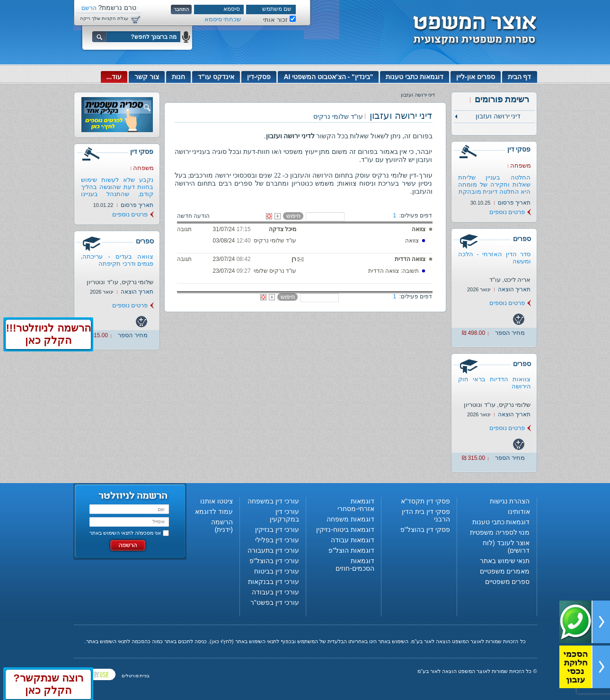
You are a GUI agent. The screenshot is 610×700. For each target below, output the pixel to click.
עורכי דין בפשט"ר (275, 602)
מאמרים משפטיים (505, 571)
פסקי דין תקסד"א (425, 501)
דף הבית (520, 77)
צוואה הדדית (410, 259)
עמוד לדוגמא (214, 512)
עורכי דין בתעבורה (273, 550)
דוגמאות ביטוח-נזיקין (345, 529)
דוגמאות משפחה (350, 519)
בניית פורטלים (136, 676)
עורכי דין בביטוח (277, 571)
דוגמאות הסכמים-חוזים (355, 565)
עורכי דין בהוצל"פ (274, 561)
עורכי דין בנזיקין (277, 529)
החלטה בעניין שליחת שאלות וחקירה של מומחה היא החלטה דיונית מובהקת (495, 184)
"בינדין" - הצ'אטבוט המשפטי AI (328, 77)
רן (294, 259)
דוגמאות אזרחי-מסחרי (356, 505)
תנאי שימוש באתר (505, 561)
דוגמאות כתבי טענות (415, 77)
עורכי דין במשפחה (273, 501)
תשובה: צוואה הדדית (393, 271)
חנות (178, 77)
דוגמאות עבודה (353, 540)
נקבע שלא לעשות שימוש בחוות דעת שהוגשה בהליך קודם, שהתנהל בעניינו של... (117, 190)
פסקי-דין (259, 77)
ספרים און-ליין (476, 77)
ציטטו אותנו (217, 501)
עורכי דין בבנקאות (274, 582)
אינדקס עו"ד (216, 77)
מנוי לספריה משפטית (500, 532)
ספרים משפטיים (508, 582)
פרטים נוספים (507, 212)
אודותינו (519, 512)
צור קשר (147, 77)
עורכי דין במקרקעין (284, 515)
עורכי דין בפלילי (277, 540)
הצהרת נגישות (510, 501)
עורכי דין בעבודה (275, 592)
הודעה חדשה (193, 216)
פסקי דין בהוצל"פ (425, 529)
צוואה (419, 229)
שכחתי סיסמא (223, 19)
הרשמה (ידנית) (222, 526)
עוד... (114, 77)
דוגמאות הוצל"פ (351, 550)
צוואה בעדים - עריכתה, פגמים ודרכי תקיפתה (117, 260)
